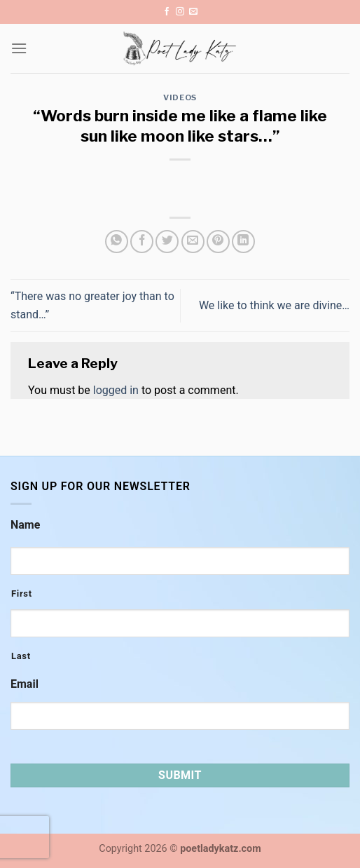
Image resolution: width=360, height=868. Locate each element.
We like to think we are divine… (274, 305)
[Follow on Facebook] (167, 12)
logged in (116, 390)
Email (25, 684)
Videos (180, 97)
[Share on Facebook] (142, 242)
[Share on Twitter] (167, 242)
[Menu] (19, 48)
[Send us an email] (193, 12)
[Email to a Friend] (193, 242)
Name (25, 525)
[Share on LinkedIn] (243, 242)
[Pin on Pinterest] (218, 242)
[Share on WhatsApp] (117, 242)
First (22, 594)
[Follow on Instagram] (180, 12)
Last (21, 656)
